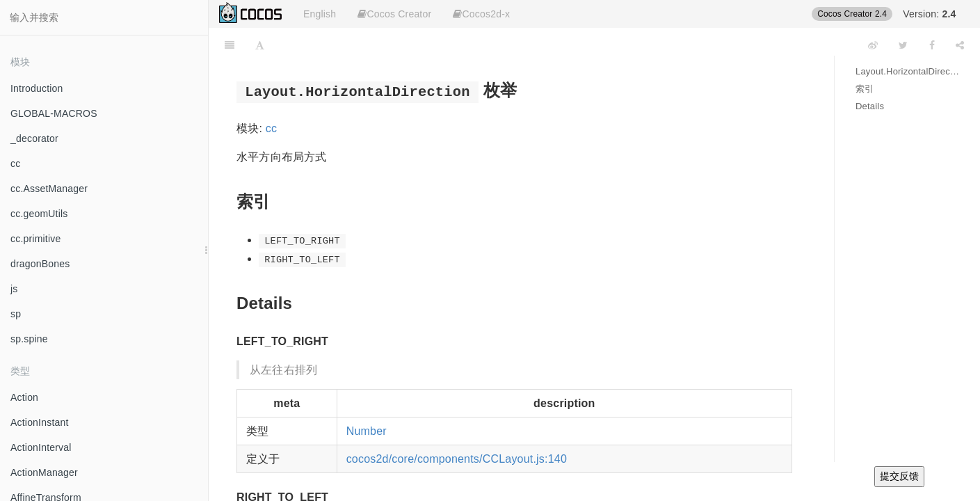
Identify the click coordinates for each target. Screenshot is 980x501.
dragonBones (40, 264)
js (14, 289)
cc (15, 164)
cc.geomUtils (39, 214)
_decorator (34, 138)
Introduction (37, 88)
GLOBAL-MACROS (54, 113)
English (320, 14)
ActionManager (44, 472)
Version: (929, 14)
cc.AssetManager (49, 189)
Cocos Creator (394, 14)
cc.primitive (35, 239)
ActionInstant (40, 422)
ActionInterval (41, 447)
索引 (865, 89)
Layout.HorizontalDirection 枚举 (907, 71)
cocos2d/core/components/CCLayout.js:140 (457, 459)
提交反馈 (899, 476)
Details (870, 106)
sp (16, 314)
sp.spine (29, 339)
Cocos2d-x (481, 14)
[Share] (960, 45)
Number (367, 431)
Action (24, 397)
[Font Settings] (260, 45)
